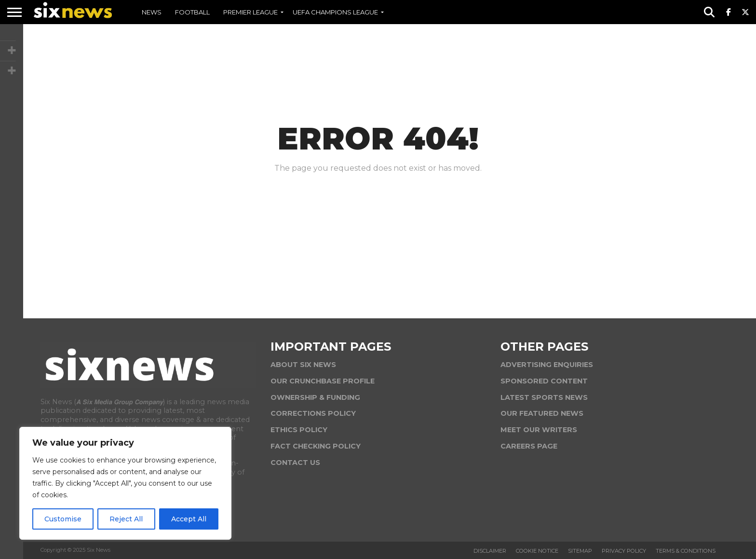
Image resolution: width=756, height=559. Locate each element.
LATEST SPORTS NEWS (544, 397)
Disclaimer (490, 551)
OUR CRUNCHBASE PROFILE (323, 381)
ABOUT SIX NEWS (303, 365)
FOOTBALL (192, 12)
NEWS (152, 12)
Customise (63, 519)
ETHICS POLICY (299, 430)
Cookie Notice (537, 551)
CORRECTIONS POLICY (313, 413)
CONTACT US (295, 463)
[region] (125, 483)
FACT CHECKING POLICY (316, 446)
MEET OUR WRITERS (539, 430)
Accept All (189, 519)
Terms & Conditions (686, 551)
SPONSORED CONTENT (544, 381)
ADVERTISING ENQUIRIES (547, 365)
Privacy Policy (624, 551)
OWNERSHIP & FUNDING (315, 397)
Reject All (126, 519)
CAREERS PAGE (529, 446)
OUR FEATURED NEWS (542, 413)
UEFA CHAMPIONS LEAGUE (335, 12)
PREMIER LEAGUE (250, 12)
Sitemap (580, 551)
